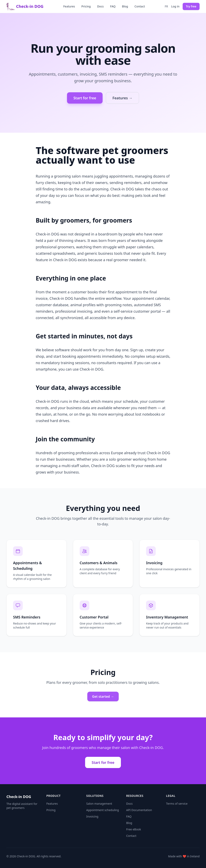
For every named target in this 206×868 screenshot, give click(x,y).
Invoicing (92, 816)
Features (69, 6)
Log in (175, 6)
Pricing (86, 6)
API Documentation (139, 810)
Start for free (85, 98)
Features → (122, 98)
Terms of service (177, 804)
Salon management (99, 804)
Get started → (103, 696)
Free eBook (134, 829)
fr (166, 6)
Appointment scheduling (103, 810)
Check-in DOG (25, 6)
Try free (191, 6)
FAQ (113, 6)
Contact (140, 6)
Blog (125, 6)
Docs (100, 6)
